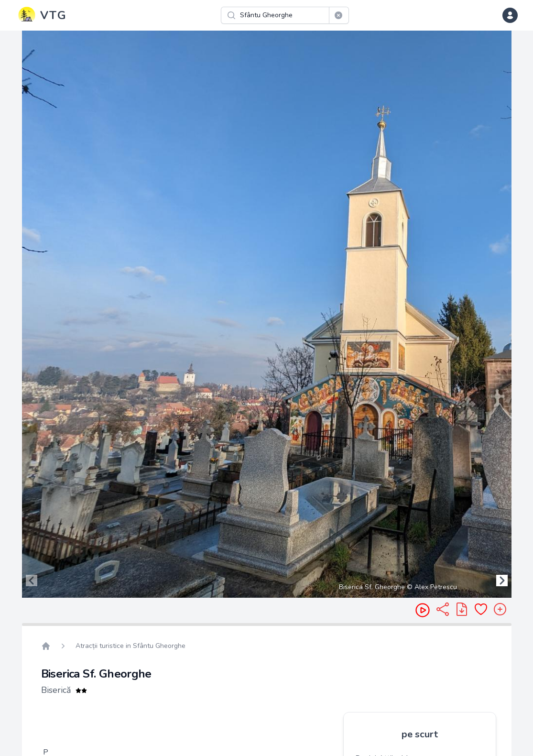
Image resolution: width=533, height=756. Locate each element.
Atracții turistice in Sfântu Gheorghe (131, 646)
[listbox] (267, 314)
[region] (267, 314)
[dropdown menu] (510, 15)
